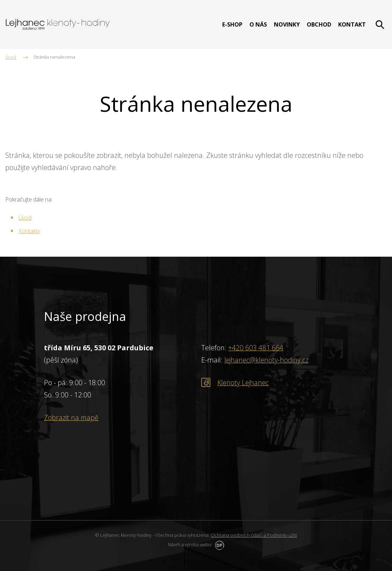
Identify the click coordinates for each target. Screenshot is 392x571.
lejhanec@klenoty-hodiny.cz (267, 360)
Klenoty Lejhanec (244, 383)
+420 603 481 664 (256, 348)
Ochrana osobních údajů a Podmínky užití (254, 535)
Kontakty (29, 231)
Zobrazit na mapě (72, 418)
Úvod (25, 218)
